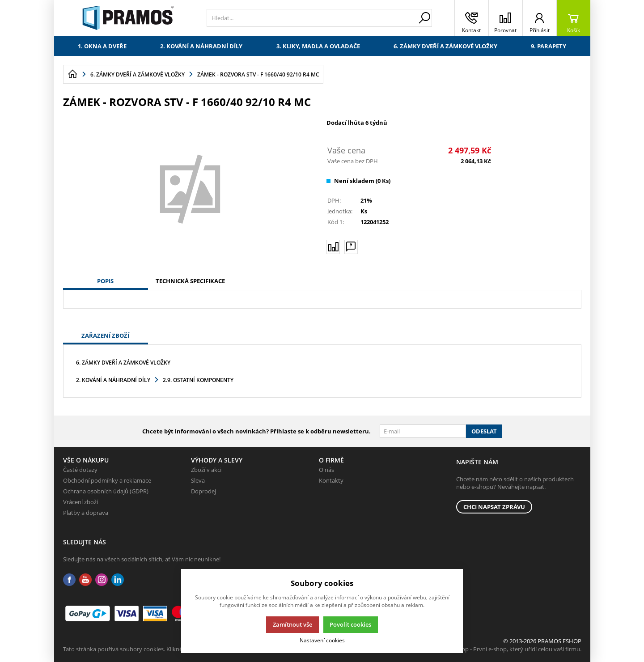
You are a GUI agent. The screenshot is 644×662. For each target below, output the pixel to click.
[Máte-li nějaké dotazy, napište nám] (351, 246)
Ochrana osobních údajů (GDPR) (106, 491)
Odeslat (484, 431)
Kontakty (331, 480)
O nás (326, 470)
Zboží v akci (206, 470)
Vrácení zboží (80, 502)
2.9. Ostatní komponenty (198, 380)
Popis (105, 281)
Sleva (198, 480)
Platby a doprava (86, 513)
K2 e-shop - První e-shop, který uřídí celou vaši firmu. (512, 649)
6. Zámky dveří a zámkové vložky (445, 46)
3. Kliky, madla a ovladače (318, 46)
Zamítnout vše (292, 624)
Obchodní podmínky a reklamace (107, 480)
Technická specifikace (190, 281)
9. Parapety (549, 46)
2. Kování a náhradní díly (201, 46)
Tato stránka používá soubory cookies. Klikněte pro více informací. (150, 649)
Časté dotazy (80, 470)
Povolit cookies (350, 624)
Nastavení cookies (322, 640)
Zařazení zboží (105, 335)
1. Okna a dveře (102, 46)
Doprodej (203, 491)
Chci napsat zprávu (494, 507)
